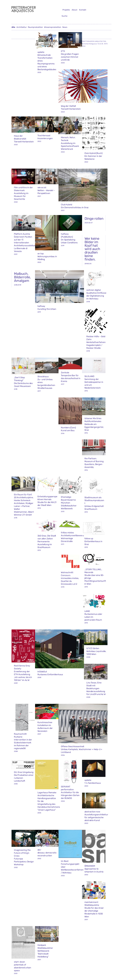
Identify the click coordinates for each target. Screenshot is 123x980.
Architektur (22, 27)
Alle (13, 27)
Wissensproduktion (53, 27)
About (74, 10)
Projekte (66, 10)
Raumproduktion (35, 27)
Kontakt (83, 10)
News (65, 27)
